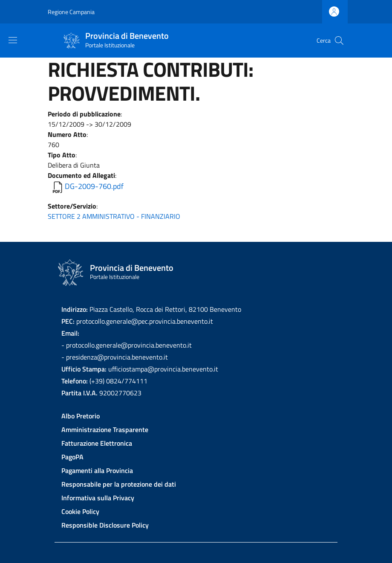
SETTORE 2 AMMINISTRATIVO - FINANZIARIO (114, 216)
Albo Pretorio (81, 416)
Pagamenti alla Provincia (97, 470)
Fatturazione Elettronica (97, 443)
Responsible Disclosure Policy (105, 525)
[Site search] (339, 41)
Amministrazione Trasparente (105, 430)
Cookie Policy (80, 511)
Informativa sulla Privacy (98, 498)
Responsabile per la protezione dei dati (119, 484)
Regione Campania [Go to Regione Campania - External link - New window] (71, 12)
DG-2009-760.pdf (94, 186)
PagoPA (72, 457)
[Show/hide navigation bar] (13, 40)
